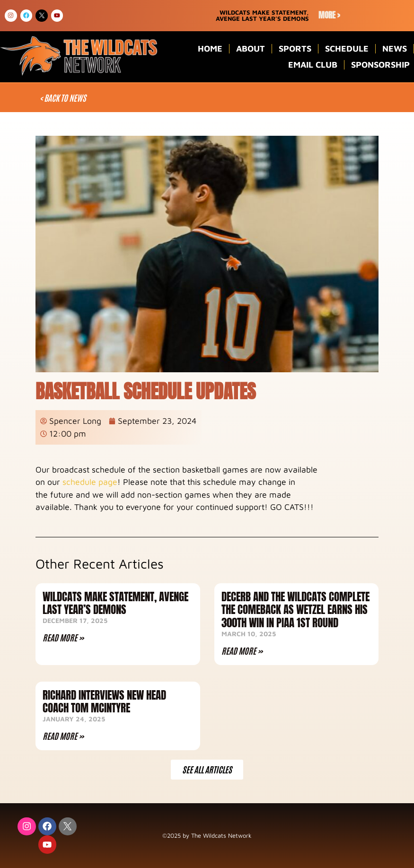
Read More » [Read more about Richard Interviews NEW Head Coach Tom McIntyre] (63, 736)
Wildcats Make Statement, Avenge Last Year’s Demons (115, 603)
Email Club (313, 65)
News (395, 48)
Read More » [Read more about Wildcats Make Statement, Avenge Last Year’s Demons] (63, 637)
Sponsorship (380, 65)
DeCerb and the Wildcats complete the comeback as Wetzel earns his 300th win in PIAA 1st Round (295, 610)
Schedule (347, 48)
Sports (295, 48)
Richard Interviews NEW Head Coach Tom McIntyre (104, 702)
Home (210, 48)
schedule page (90, 482)
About (251, 48)
